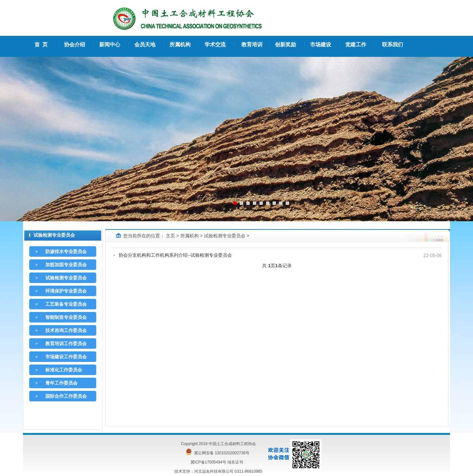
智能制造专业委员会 (66, 317)
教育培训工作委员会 (66, 344)
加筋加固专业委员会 (66, 265)
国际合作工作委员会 (66, 396)
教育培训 (252, 45)
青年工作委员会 (61, 383)
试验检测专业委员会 (66, 278)
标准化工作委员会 (64, 370)
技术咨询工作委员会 (66, 330)
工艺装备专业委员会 (66, 304)
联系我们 (393, 45)
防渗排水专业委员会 (66, 251)
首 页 (41, 45)
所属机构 (190, 236)
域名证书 (235, 462)
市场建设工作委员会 (66, 357)
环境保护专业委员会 (66, 291)
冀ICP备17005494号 (208, 462)
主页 (170, 236)
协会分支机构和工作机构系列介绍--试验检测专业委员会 (175, 255)
